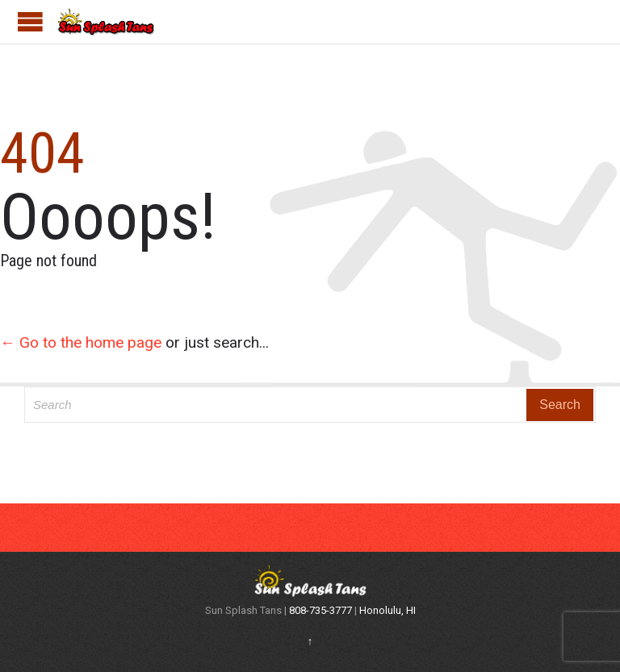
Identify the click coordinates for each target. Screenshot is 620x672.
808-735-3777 (322, 610)
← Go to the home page (81, 342)
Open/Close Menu (30, 21)
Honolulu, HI (387, 610)
